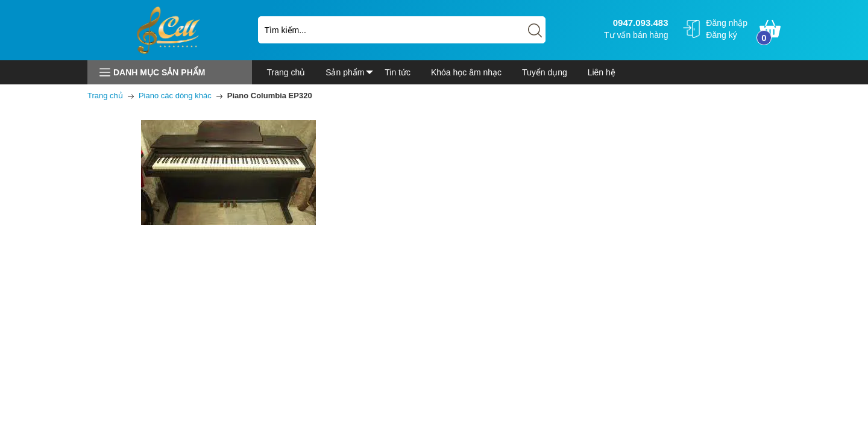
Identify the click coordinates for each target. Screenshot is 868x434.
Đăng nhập (727, 23)
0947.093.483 (639, 23)
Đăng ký (721, 35)
